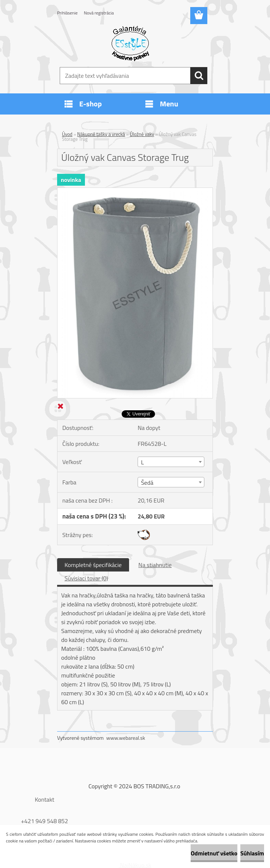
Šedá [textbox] (147, 483)
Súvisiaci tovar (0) (86, 578)
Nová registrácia (99, 13)
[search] (199, 76)
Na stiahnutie (155, 565)
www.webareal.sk (126, 738)
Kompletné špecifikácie (93, 565)
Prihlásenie (67, 13)
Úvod (67, 134)
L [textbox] (142, 462)
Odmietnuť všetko (214, 853)
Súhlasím (252, 853)
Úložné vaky (142, 134)
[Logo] (130, 43)
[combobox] (171, 462)
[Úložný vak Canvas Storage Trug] (135, 191)
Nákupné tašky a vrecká (101, 134)
